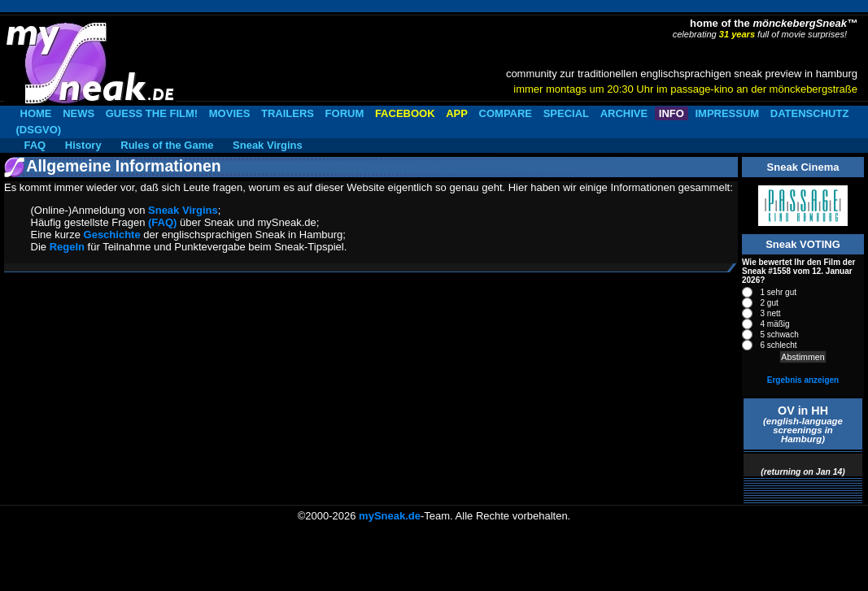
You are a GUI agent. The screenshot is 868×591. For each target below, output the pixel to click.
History (83, 145)
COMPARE (506, 113)
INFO (672, 113)
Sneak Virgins (268, 145)
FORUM (345, 113)
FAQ (35, 145)
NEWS (79, 113)
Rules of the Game (167, 145)
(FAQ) (162, 222)
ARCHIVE (624, 113)
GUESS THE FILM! (152, 113)
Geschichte (112, 235)
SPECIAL (566, 113)
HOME (36, 113)
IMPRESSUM (727, 113)
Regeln (67, 247)
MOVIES (230, 113)
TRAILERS (288, 113)
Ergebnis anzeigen (803, 380)
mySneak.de (390, 516)
